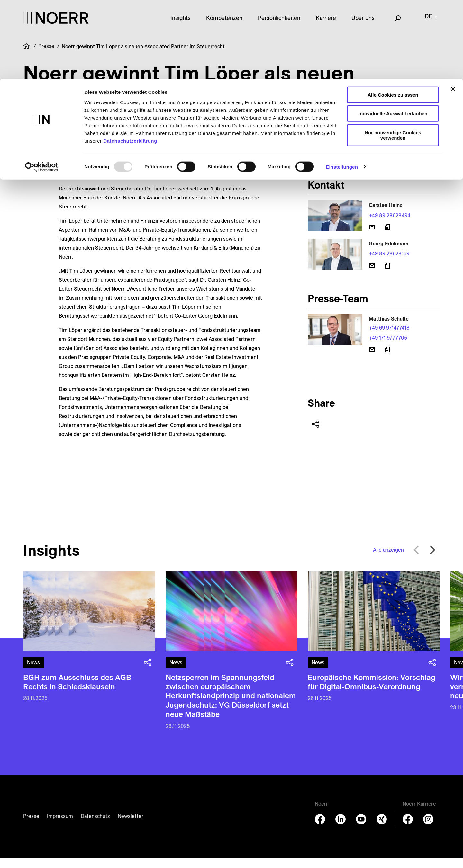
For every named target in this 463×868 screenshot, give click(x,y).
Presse (31, 826)
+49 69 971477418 (389, 338)
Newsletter (131, 826)
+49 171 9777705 (388, 348)
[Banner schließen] (453, 10)
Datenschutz (95, 826)
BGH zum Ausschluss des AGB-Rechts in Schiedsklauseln (78, 692)
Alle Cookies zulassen (393, 16)
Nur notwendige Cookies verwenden (393, 56)
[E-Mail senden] (372, 237)
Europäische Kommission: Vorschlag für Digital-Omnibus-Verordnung (372, 692)
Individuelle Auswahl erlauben (393, 35)
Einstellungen (342, 88)
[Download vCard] (387, 237)
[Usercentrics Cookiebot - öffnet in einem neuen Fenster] (42, 88)
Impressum (60, 826)
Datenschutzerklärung (130, 62)
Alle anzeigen (388, 560)
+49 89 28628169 (389, 264)
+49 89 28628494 (390, 226)
